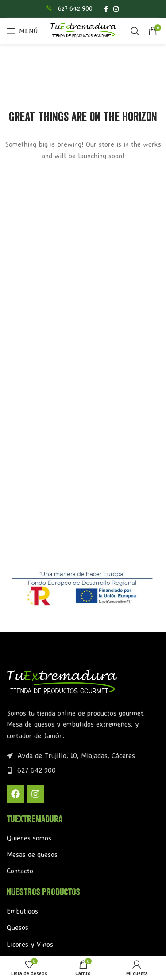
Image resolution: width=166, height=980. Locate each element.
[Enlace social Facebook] (106, 9)
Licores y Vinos (30, 944)
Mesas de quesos (32, 854)
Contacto (20, 871)
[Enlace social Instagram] (116, 9)
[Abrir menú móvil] (22, 31)
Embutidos (22, 911)
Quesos (17, 927)
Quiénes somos (29, 838)
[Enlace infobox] (69, 8)
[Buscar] (135, 31)
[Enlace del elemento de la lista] (83, 770)
